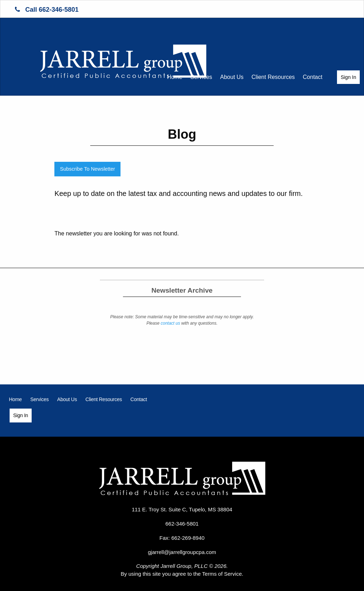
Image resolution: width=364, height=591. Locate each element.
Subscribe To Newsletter (88, 169)
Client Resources (273, 77)
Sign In (348, 77)
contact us (170, 323)
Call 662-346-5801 (47, 10)
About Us (232, 77)
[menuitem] (175, 77)
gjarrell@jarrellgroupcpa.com (182, 552)
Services (201, 77)
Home (175, 77)
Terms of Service (222, 574)
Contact (313, 77)
